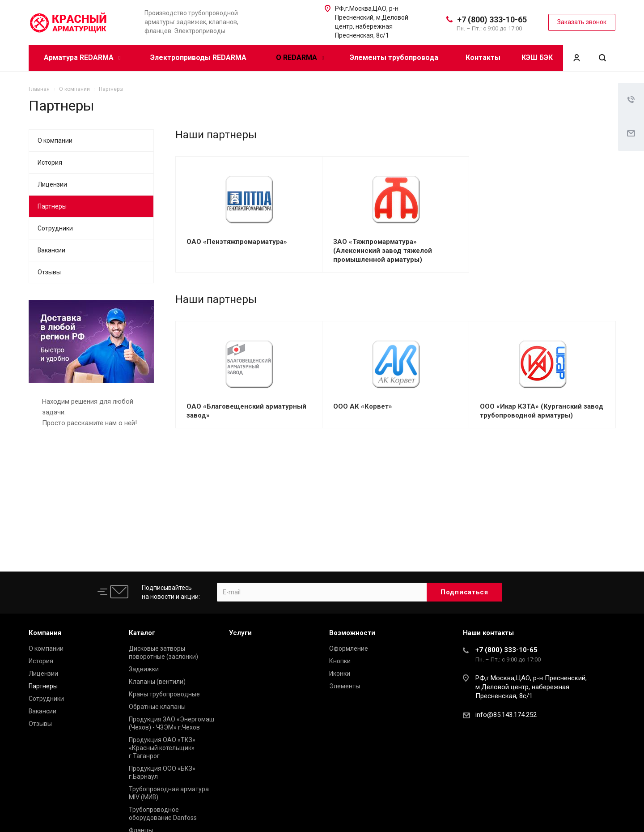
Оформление (349, 649)
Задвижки (144, 669)
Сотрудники (55, 228)
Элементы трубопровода (394, 58)
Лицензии (52, 184)
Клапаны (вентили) (157, 682)
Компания (45, 633)
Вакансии (51, 250)
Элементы (345, 686)
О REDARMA (300, 58)
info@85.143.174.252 (506, 715)
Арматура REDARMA (82, 58)
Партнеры (52, 206)
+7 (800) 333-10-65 (492, 19)
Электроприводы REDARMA (198, 58)
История (50, 162)
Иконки (340, 674)
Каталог (142, 633)
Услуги (240, 633)
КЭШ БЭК (537, 58)
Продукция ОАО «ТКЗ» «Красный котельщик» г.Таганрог (162, 748)
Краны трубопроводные (164, 694)
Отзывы (49, 272)
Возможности (352, 633)
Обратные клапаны (157, 707)
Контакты (483, 58)
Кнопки (340, 661)
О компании (55, 141)
